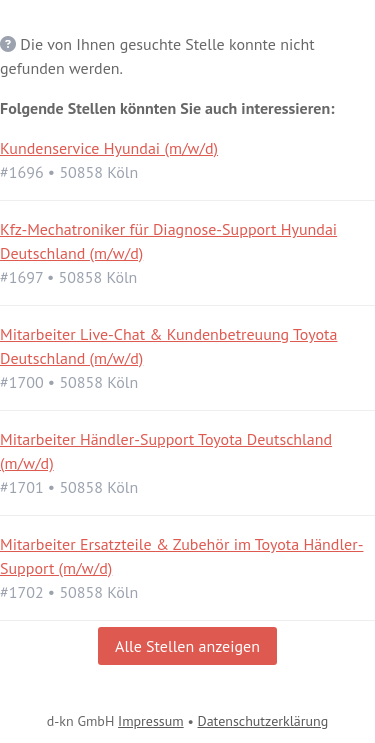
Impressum (151, 721)
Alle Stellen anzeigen (187, 646)
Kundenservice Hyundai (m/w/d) (109, 148)
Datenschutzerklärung (263, 721)
